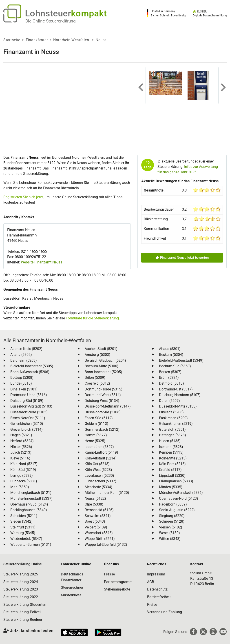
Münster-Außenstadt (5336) (181, 493)
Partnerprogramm (118, 582)
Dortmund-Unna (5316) (29, 395)
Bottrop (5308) (22, 378)
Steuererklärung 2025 (21, 574)
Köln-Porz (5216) (172, 464)
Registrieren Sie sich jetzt (23, 197)
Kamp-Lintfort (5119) (101, 452)
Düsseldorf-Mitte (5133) (178, 406)
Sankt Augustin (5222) (177, 510)
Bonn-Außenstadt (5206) (30, 372)
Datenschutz (157, 589)
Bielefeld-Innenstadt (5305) (32, 366)
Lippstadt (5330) (172, 476)
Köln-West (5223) (98, 470)
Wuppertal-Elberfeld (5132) (106, 545)
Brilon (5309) (95, 378)
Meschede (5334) (98, 487)
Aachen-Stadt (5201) (101, 349)
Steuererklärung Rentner (23, 620)
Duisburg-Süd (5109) (27, 401)
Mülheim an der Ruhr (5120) (107, 493)
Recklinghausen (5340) (29, 510)
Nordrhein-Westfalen (72, 40)
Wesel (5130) (169, 533)
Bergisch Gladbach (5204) (105, 360)
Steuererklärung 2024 (21, 582)
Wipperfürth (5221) (100, 539)
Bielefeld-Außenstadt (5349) (181, 360)
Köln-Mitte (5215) (173, 458)
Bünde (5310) (21, 383)
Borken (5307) (170, 372)
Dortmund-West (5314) (103, 395)
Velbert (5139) (96, 527)
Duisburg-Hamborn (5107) (180, 395)
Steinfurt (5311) (23, 527)
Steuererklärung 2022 (21, 597)
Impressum (156, 574)
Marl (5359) (20, 487)
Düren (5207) (169, 401)
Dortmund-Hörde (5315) (104, 389)
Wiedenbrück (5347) (26, 539)
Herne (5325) (95, 441)
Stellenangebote (117, 589)
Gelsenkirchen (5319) (176, 424)
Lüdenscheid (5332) (101, 481)
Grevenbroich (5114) (27, 429)
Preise (152, 605)
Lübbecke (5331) (24, 481)
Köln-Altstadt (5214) (101, 458)
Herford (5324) (22, 441)
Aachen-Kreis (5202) (26, 349)
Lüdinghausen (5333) (176, 481)
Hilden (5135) (170, 441)
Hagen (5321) (21, 435)
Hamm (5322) (96, 435)
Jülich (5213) (21, 452)
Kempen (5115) (171, 452)
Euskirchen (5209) (173, 418)
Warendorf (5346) (99, 533)
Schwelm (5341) (98, 516)
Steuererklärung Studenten (25, 605)
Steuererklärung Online (23, 564)
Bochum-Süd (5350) (175, 366)
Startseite (12, 40)
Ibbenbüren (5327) (99, 447)
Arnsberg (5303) (97, 355)
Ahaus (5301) (170, 349)
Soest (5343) (95, 521)
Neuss (101, 40)
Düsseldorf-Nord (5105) (29, 412)
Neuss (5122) (95, 498)
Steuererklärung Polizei (22, 612)
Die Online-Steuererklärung (51, 21)
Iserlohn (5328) (171, 447)
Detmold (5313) (171, 383)
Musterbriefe (71, 595)
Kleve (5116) (20, 458)
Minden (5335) (171, 487)
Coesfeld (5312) (97, 383)
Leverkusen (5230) (99, 476)
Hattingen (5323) (172, 435)
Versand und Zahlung (165, 612)
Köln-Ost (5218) (97, 464)
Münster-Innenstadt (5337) (31, 498)
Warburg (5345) (23, 533)
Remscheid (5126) (99, 510)
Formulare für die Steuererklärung (92, 318)
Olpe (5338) (94, 504)
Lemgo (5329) (22, 476)
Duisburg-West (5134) (102, 401)
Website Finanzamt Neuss (42, 262)
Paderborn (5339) (173, 504)
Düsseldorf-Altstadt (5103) (31, 406)
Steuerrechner (72, 587)
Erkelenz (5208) (171, 412)
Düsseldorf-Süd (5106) (103, 412)
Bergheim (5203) (24, 360)
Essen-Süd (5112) (99, 418)
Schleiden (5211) (24, 516)
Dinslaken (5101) (24, 389)
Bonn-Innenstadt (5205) (103, 372)
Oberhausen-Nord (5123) (179, 498)
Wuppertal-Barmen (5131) (31, 545)
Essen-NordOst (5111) (28, 418)
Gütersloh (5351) (172, 429)
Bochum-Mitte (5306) (102, 366)
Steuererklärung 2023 (21, 589)
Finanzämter (37, 40)
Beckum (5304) (171, 355)
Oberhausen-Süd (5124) (29, 504)
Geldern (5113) (96, 424)
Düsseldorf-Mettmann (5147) (108, 406)
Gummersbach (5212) (102, 429)
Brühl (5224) (169, 378)
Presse (109, 574)
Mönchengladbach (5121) (31, 493)
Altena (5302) (21, 355)
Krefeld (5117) (170, 470)
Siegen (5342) (21, 521)
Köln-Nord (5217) (24, 464)
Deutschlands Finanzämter (72, 577)
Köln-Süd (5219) (23, 470)
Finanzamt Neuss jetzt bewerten (182, 258)
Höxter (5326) (21, 447)
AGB (151, 582)
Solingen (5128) (172, 521)
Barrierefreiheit (159, 597)
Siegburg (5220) (172, 516)
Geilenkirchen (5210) (27, 424)
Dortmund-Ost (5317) (176, 389)
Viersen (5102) (171, 527)
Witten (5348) (170, 539)
